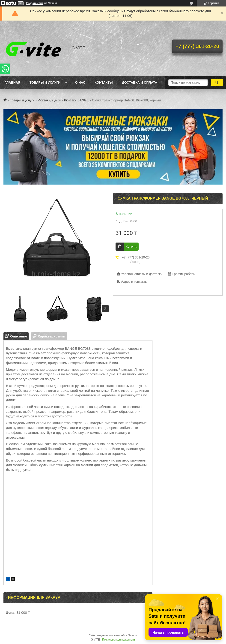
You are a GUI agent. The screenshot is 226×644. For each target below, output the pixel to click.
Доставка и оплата (140, 82)
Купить (131, 247)
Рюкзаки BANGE (76, 100)
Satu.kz (133, 635)
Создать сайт (35, 3)
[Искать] (217, 82)
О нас (80, 82)
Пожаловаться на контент (119, 640)
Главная (12, 82)
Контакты (104, 82)
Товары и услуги (45, 82)
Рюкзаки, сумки (49, 100)
